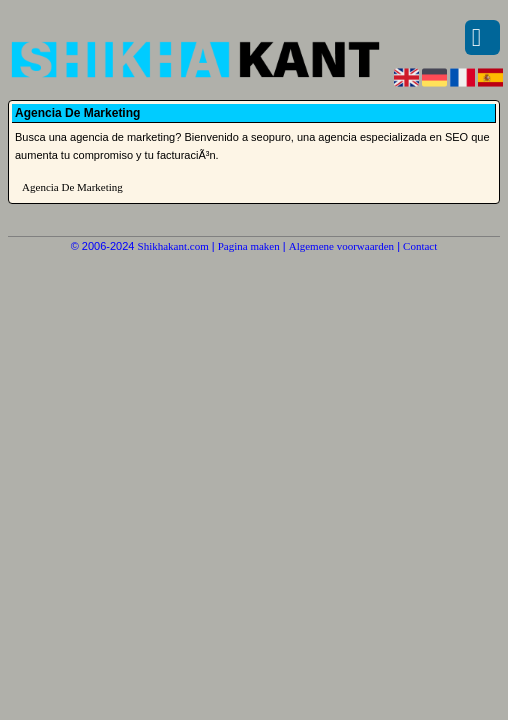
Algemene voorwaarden (341, 246)
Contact (420, 246)
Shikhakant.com (173, 246)
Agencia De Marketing (72, 187)
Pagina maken (249, 246)
